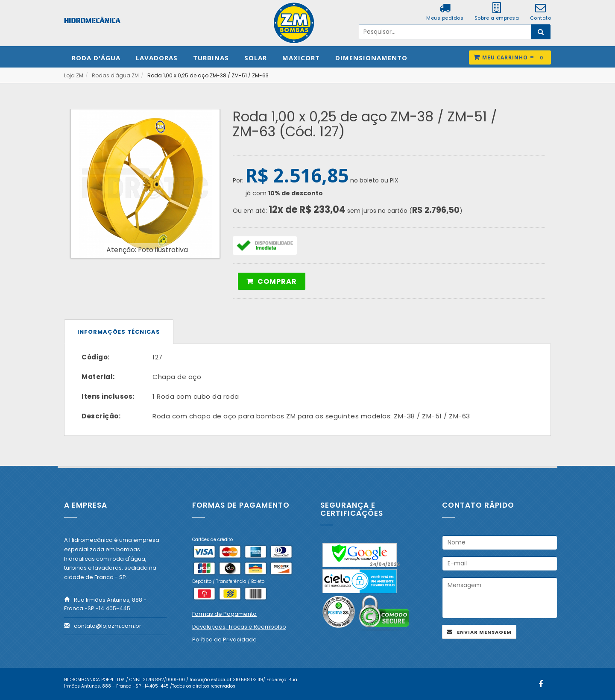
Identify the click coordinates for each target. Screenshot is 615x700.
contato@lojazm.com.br (108, 626)
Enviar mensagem (484, 632)
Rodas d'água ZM (115, 75)
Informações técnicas (119, 332)
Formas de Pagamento (224, 614)
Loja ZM (74, 75)
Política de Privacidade (224, 640)
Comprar (277, 281)
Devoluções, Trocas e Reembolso (239, 627)
